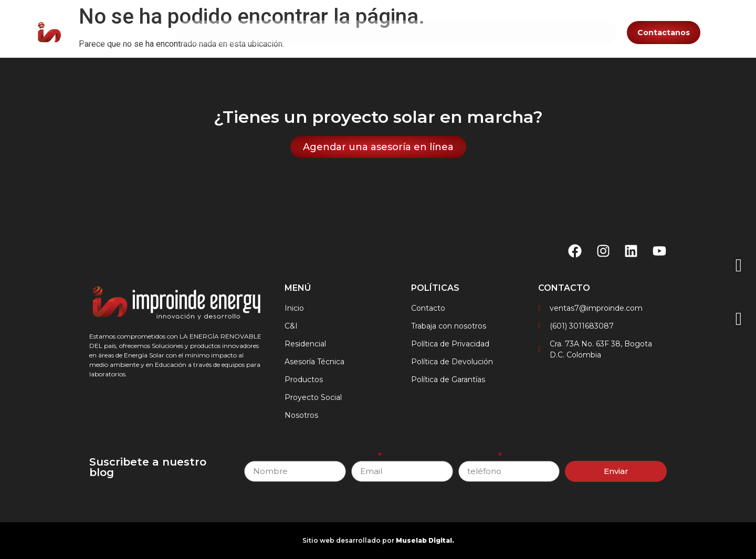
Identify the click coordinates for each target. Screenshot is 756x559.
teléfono (477, 457)
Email (364, 457)
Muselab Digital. (425, 540)
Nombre (262, 457)
